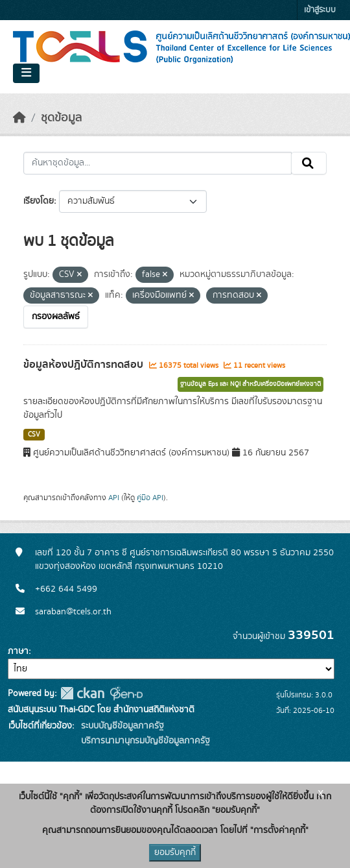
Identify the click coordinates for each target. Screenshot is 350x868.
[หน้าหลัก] (19, 118)
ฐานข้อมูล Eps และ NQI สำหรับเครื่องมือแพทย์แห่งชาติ (251, 384)
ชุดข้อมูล (61, 118)
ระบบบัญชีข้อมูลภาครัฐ (121, 726)
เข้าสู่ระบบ (320, 10)
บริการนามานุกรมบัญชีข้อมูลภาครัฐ (144, 741)
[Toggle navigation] (26, 73)
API (114, 498)
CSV (34, 435)
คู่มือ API (150, 498)
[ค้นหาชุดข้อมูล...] (157, 163)
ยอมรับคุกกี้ (175, 852)
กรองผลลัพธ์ (56, 317)
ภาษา (18, 651)
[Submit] (309, 163)
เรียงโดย (39, 201)
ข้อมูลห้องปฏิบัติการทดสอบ (85, 365)
